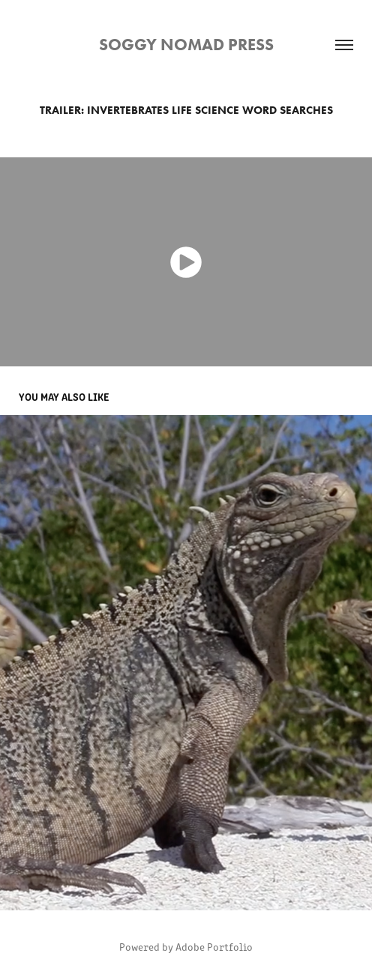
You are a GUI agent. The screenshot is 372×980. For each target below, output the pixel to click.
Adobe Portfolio (214, 947)
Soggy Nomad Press (186, 45)
